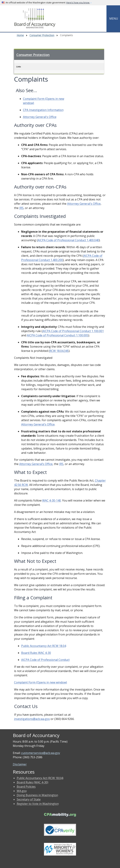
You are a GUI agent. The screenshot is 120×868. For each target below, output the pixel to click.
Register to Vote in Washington (38, 804)
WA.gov (22, 791)
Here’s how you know (78, 2)
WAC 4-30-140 (52, 500)
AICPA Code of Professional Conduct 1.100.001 (73, 331)
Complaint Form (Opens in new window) (41, 682)
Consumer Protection (42, 35)
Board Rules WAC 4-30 (36, 653)
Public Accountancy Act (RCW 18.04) (40, 778)
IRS (21, 208)
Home (20, 35)
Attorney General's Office (40, 117)
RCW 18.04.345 (59, 351)
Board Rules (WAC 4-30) (32, 782)
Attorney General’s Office (36, 464)
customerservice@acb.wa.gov (41, 753)
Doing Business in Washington (37, 795)
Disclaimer (20, 764)
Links (19, 67)
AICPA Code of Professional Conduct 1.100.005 (58, 335)
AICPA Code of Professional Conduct (45, 660)
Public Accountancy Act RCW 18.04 (44, 646)
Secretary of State (29, 799)
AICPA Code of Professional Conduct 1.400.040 (68, 240)
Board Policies (26, 787)
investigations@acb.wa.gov (32, 719)
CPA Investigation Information (43, 110)
